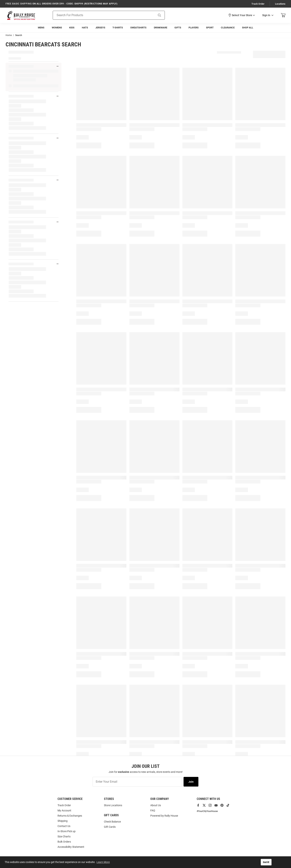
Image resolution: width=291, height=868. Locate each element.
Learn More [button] (103, 862)
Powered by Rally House (164, 816)
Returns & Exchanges (70, 816)
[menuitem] (41, 28)
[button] (241, 15)
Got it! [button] (266, 862)
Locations (280, 4)
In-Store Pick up (67, 831)
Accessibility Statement (71, 847)
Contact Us (64, 826)
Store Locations (113, 805)
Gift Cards (110, 827)
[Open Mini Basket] (283, 15)
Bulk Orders (64, 842)
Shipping (63, 821)
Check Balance (112, 822)
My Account (64, 810)
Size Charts (64, 836)
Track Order (258, 4)
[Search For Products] (99, 15)
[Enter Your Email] (137, 782)
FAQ (153, 810)
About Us (156, 805)
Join (191, 782)
